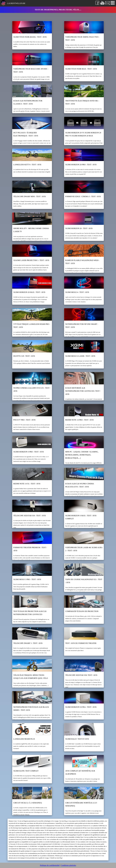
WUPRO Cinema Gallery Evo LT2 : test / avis (32, 389)
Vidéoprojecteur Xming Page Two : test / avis (82, 38)
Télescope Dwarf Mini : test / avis (30, 196)
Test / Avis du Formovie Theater (81, 643)
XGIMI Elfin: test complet (26, 771)
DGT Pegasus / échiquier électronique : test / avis (26, 134)
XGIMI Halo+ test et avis (77, 739)
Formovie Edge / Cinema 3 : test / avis (83, 196)
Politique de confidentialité (50, 865)
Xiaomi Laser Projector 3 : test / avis (31, 260)
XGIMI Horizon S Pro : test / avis (29, 452)
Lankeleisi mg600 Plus (24, 739)
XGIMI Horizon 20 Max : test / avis (29, 292)
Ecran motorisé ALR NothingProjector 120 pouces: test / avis (83, 391)
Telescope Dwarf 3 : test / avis (28, 643)
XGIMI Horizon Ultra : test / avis (81, 707)
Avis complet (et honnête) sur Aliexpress (80, 772)
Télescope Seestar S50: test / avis (81, 675)
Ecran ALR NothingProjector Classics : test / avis (28, 102)
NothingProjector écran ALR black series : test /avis (31, 709)
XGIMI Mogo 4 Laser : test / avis (80, 356)
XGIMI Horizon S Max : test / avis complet (81, 517)
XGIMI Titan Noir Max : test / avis (81, 69)
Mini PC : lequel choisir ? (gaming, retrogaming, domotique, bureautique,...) (82, 455)
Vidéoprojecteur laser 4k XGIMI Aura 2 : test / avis (84, 549)
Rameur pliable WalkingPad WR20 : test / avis (82, 262)
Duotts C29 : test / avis (24, 356)
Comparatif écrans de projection (82, 611)
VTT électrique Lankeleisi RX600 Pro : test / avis (32, 326)
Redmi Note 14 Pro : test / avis (79, 420)
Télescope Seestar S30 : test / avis (30, 516)
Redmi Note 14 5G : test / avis (27, 484)
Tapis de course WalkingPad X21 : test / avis (84, 581)
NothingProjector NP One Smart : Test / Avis (82, 326)
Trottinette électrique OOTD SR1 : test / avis (82, 102)
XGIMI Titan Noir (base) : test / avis (30, 37)
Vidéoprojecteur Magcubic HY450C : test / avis (31, 70)
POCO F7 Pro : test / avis (24, 420)
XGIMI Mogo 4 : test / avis (77, 292)
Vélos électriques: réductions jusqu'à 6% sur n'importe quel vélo (31, 677)
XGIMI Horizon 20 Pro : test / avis (81, 165)
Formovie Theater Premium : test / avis (30, 549)
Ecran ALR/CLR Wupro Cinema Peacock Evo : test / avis (80, 485)
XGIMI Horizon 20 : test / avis (79, 228)
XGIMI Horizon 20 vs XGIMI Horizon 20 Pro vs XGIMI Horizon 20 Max (83, 134)
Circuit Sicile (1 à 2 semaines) (28, 803)
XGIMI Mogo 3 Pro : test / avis (27, 579)
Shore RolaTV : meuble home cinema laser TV (31, 230)
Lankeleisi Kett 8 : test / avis (27, 165)
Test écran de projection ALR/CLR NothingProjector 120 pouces (30, 613)
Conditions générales (68, 865)
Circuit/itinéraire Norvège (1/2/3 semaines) (81, 804)
